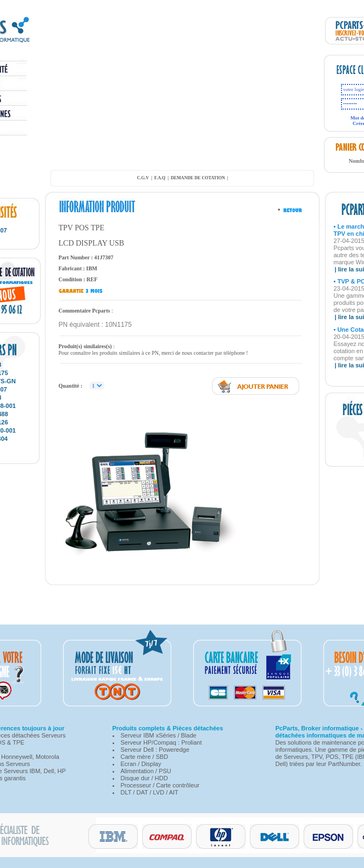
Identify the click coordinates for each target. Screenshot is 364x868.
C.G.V (143, 178)
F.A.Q (160, 178)
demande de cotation (198, 178)
